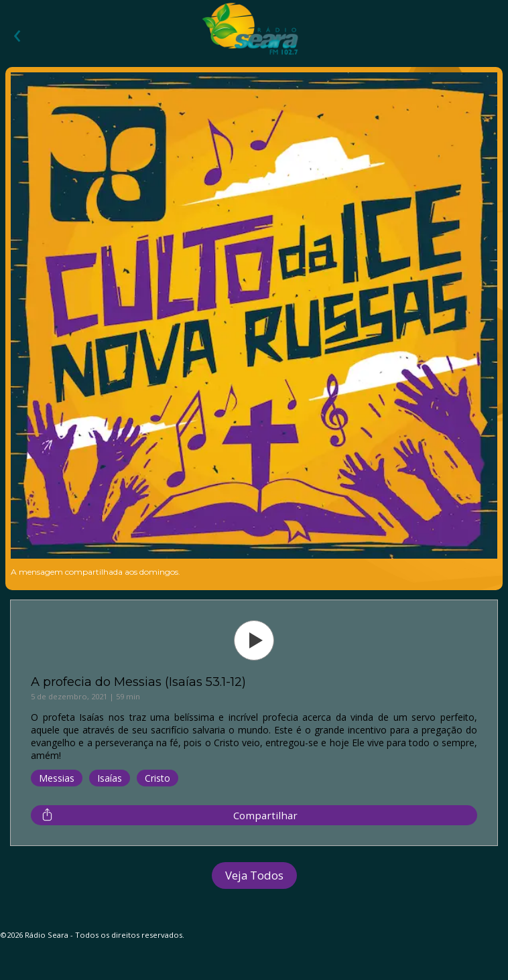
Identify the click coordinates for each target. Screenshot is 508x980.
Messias (57, 778)
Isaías (110, 778)
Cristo (157, 778)
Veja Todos (254, 875)
